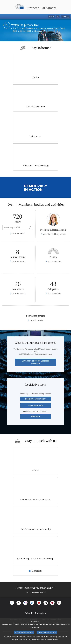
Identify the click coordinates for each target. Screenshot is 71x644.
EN (50, 17)
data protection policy (19, 640)
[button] (65, 17)
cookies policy (36, 640)
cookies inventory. (53, 640)
